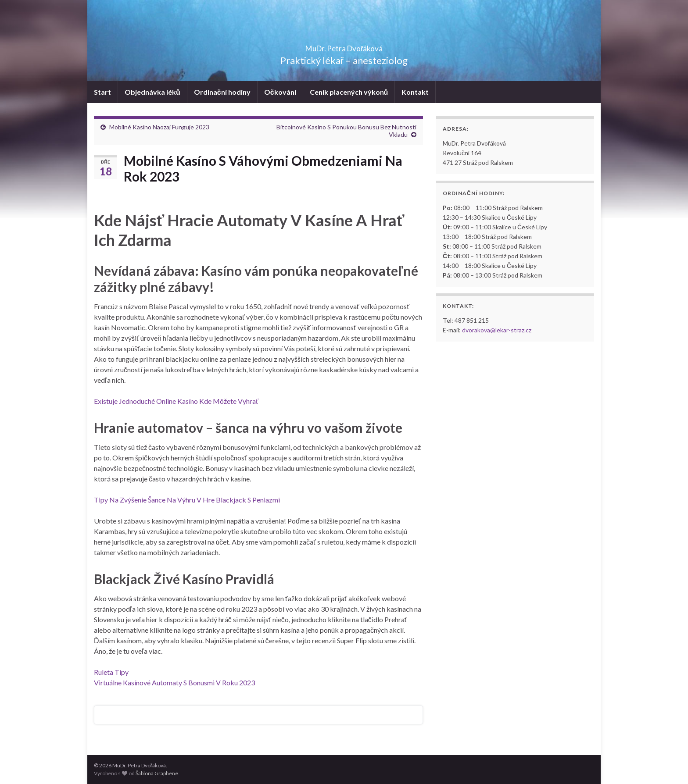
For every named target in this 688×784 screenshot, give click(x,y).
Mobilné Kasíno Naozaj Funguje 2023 (159, 127)
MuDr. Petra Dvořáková (344, 46)
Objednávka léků (152, 92)
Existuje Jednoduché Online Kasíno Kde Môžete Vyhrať (176, 401)
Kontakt (415, 92)
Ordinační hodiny (222, 92)
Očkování (280, 92)
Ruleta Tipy (111, 672)
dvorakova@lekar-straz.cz (497, 330)
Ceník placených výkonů (349, 92)
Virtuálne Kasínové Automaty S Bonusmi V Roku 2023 (174, 682)
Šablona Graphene (157, 773)
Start (102, 92)
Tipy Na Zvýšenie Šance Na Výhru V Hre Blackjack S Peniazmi (187, 500)
